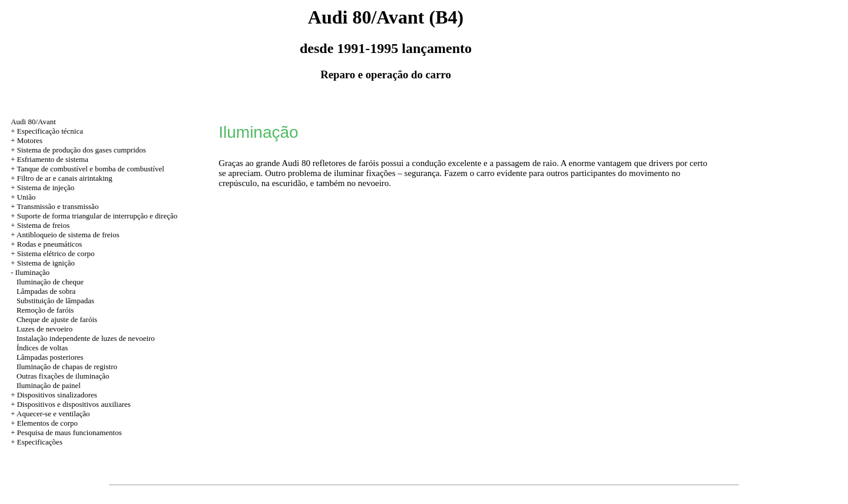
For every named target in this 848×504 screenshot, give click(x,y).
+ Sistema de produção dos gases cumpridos (78, 150)
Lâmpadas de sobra (46, 291)
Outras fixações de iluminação (63, 376)
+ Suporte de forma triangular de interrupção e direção (94, 216)
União (26, 197)
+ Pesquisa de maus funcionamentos (66, 432)
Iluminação (32, 272)
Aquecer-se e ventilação (53, 414)
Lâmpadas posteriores (50, 357)
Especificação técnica (50, 131)
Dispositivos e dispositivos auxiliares (74, 404)
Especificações (40, 442)
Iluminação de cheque (50, 282)
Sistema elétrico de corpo (56, 253)
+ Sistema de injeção (42, 188)
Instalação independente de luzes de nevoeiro (86, 338)
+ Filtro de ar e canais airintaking (62, 178)
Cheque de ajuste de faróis (57, 319)
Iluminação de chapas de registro (67, 367)
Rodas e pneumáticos (49, 244)
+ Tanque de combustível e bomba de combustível (87, 169)
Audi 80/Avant (33, 122)
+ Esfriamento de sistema (49, 159)
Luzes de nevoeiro (44, 329)
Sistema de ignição (46, 263)
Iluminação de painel (49, 385)
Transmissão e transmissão (57, 206)
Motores (30, 140)
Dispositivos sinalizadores (57, 395)
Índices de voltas (42, 348)
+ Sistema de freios (40, 225)
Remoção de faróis (45, 310)
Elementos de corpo (47, 423)
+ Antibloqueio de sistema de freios (65, 235)
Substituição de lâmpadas (55, 301)
